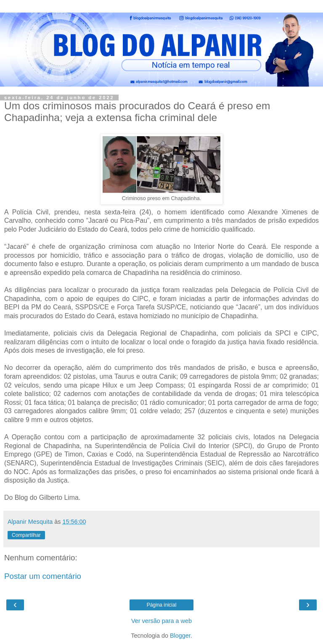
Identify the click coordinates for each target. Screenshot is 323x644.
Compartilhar (26, 535)
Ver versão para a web (161, 621)
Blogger (180, 636)
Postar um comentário (43, 576)
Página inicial (162, 605)
